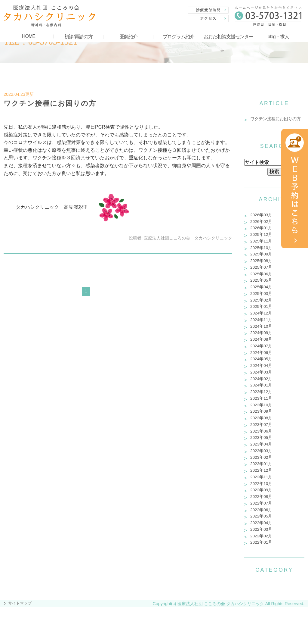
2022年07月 (261, 503)
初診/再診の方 (78, 37)
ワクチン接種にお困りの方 (50, 103)
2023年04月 (261, 444)
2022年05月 (261, 516)
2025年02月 (261, 300)
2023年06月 (261, 431)
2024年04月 (261, 366)
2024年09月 (261, 333)
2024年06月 (261, 353)
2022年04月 (261, 523)
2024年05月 (261, 359)
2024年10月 (261, 326)
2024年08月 (261, 339)
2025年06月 (261, 274)
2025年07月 (261, 267)
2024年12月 (261, 313)
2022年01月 (261, 542)
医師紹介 (128, 37)
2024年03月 (261, 372)
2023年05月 (261, 438)
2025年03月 (261, 294)
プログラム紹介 (179, 37)
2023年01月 (261, 464)
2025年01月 (261, 306)
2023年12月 (261, 392)
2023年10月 (261, 405)
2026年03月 (261, 215)
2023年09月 (261, 411)
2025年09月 (261, 254)
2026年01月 (261, 228)
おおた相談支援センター (228, 37)
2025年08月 (261, 261)
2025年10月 (261, 248)
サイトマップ (20, 603)
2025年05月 (261, 280)
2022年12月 (261, 470)
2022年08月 (261, 497)
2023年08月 (261, 418)
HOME (29, 36)
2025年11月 (261, 241)
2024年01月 (261, 385)
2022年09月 (261, 490)
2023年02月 (261, 457)
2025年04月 (261, 287)
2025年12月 (261, 234)
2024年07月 (261, 346)
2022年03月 (261, 529)
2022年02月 (261, 536)
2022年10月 (261, 484)
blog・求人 (278, 37)
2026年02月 (261, 222)
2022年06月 (261, 510)
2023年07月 (261, 425)
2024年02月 (261, 379)
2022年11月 (261, 477)
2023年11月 (261, 398)
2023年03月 (261, 451)
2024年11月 (261, 320)
